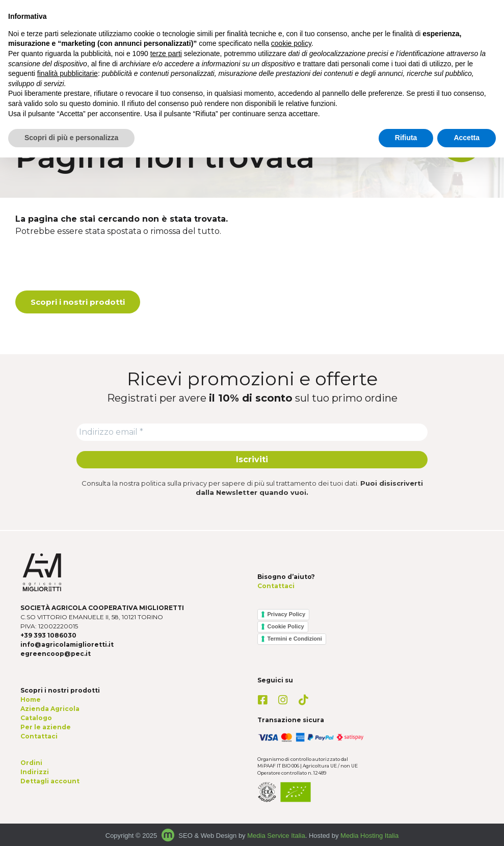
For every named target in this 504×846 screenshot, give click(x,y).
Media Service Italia (276, 836)
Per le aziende (46, 727)
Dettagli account (50, 781)
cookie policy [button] (291, 43)
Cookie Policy (286, 626)
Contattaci (276, 586)
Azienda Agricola (50, 709)
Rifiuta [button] (406, 138)
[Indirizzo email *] (252, 432)
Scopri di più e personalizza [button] (71, 138)
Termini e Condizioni (295, 639)
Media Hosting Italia (369, 836)
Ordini (31, 763)
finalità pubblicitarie (68, 73)
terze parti (166, 54)
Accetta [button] (467, 138)
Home (31, 699)
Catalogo (36, 718)
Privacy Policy (287, 614)
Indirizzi (35, 772)
